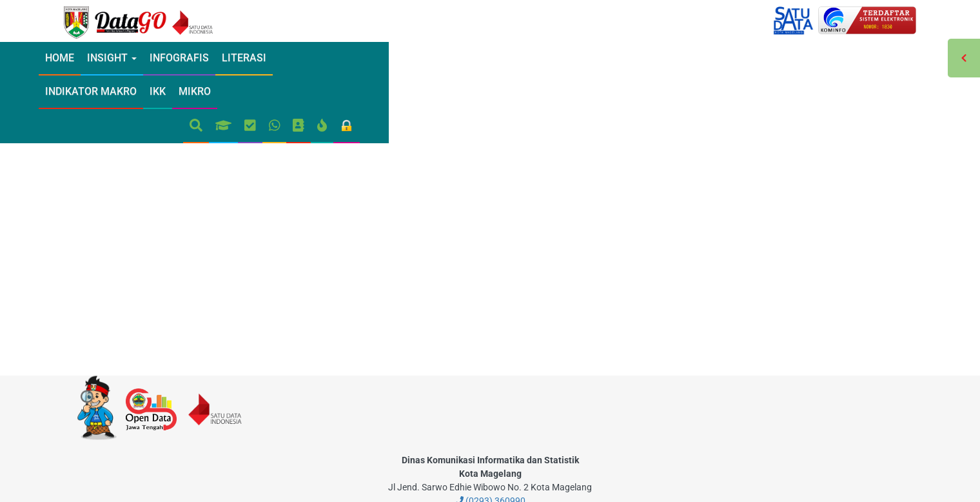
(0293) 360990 (490, 447)
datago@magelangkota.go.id (490, 461)
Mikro (473, 58)
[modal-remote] (366, 336)
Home (104, 58)
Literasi (289, 58)
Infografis (224, 58)
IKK (436, 58)
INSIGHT (156, 58)
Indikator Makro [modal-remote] (369, 58)
